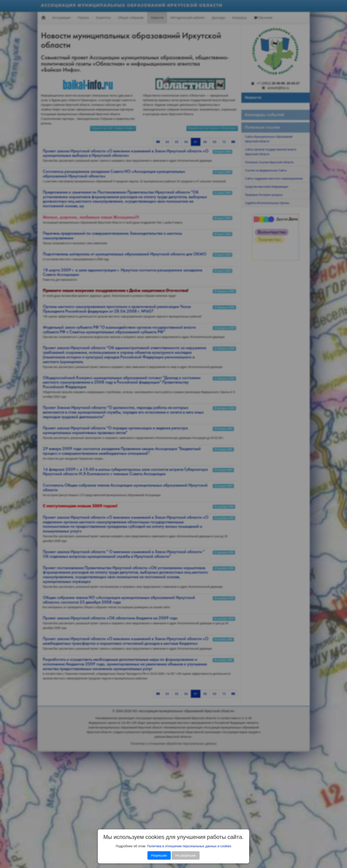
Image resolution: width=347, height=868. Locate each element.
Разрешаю (159, 855)
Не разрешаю (186, 855)
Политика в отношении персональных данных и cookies (189, 846)
